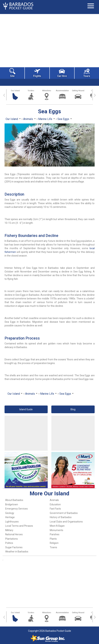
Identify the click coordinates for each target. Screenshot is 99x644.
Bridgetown (12, 504)
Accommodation (62, 91)
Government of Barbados (64, 513)
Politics (9, 543)
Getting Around (78, 91)
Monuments (56, 530)
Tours (87, 73)
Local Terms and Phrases (19, 526)
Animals (54, 500)
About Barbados (14, 500)
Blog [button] (73, 409)
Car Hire (62, 73)
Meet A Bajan (57, 526)
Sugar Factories (14, 547)
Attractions (47, 91)
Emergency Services (16, 509)
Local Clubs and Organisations (66, 522)
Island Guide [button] (26, 409)
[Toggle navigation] (91, 6)
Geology (10, 513)
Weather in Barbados (17, 552)
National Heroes (14, 534)
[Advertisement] (49, 40)
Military (9, 530)
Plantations (12, 539)
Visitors (31, 91)
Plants (53, 539)
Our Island (15, 91)
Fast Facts (55, 509)
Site (12, 73)
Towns (53, 547)
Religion (54, 543)
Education (55, 504)
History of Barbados (61, 517)
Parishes (55, 534)
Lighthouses (12, 522)
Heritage (10, 517)
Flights (37, 73)
